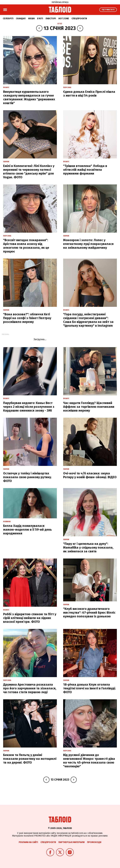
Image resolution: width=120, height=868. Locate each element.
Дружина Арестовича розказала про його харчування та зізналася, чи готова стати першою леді (30, 688)
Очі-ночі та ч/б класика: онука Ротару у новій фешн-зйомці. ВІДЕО (90, 475)
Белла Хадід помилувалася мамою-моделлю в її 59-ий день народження (27, 530)
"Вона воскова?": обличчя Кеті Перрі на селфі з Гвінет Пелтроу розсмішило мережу (27, 318)
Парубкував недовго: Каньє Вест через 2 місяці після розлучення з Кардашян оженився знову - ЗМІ (29, 407)
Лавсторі (51, 19)
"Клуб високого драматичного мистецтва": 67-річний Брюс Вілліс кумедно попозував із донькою (89, 613)
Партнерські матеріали (71, 842)
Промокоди (94, 842)
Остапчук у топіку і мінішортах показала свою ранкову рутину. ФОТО (27, 477)
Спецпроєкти (79, 19)
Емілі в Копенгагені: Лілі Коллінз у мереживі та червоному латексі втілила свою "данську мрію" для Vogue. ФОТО (29, 172)
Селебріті (8, 19)
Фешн (31, 19)
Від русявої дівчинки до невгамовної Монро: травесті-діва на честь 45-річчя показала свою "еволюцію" (89, 761)
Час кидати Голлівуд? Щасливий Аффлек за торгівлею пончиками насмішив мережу (89, 407)
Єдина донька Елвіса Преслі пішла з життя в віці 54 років (89, 94)
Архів (60, 24)
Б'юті (40, 19)
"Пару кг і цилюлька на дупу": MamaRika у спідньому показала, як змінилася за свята (88, 547)
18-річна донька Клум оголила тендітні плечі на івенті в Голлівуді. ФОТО (90, 688)
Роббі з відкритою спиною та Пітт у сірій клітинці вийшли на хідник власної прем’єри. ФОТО (30, 618)
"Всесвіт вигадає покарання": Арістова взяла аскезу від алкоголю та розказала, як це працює (26, 246)
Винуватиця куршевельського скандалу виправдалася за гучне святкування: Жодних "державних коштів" (29, 97)
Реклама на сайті (28, 842)
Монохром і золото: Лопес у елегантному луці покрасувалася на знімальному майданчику (88, 244)
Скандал (21, 19)
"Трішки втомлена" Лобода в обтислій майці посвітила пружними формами (85, 170)
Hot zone (64, 19)
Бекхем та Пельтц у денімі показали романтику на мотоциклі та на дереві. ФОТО (30, 759)
